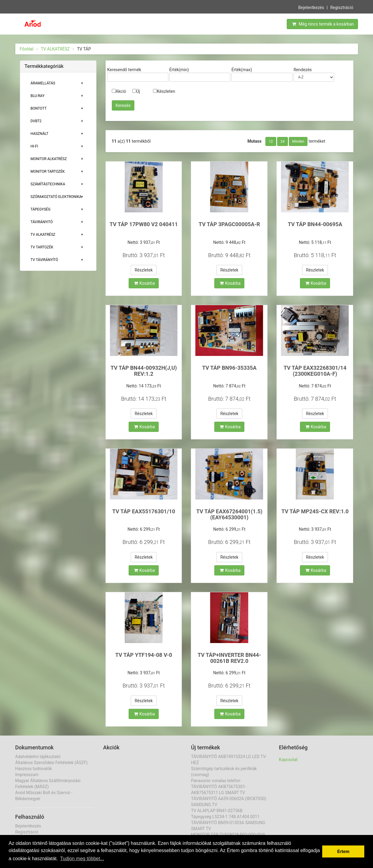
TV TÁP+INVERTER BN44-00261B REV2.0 (229, 658)
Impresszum (27, 775)
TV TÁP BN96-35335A (229, 368)
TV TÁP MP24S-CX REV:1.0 (315, 511)
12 (271, 141)
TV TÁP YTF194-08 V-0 (144, 655)
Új (136, 91)
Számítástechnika (48, 184)
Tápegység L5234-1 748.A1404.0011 (225, 817)
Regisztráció (342, 7)
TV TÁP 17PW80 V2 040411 (144, 224)
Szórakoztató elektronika (56, 197)
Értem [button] (343, 851)
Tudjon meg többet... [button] (82, 859)
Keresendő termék (124, 70)
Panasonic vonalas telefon (216, 781)
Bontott (39, 108)
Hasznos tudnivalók (34, 769)
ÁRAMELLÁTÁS (43, 83)
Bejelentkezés (311, 7)
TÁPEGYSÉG (41, 209)
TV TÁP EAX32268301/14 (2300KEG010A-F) (315, 371)
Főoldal (27, 49)
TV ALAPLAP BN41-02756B (217, 811)
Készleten (164, 91)
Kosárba (145, 283)
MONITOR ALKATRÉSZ (49, 159)
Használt (40, 134)
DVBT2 (36, 121)
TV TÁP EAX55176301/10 (144, 511)
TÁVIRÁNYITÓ (42, 222)
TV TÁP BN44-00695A (315, 224)
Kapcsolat (288, 760)
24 (283, 141)
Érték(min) (179, 70)
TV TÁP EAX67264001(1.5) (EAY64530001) (229, 514)
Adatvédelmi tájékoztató (38, 757)
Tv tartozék (42, 247)
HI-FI (34, 146)
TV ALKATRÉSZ (55, 49)
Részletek (144, 270)
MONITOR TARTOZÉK (48, 171)
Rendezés (303, 70)
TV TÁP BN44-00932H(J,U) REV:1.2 (144, 371)
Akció (119, 91)
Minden (298, 141)
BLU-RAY (38, 96)
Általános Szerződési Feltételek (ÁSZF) (52, 763)
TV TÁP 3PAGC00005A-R (229, 224)
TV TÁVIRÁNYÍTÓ (44, 260)
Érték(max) (242, 70)
